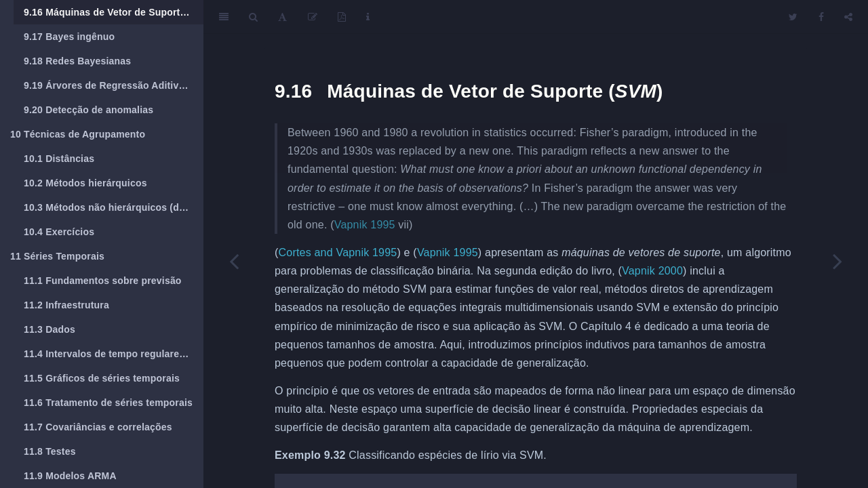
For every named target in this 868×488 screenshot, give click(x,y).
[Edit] (313, 17)
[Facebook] (821, 17)
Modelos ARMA (70, 476)
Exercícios (59, 232)
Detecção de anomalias (88, 110)
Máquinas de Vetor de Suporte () (114, 12)
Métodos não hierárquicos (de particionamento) (114, 207)
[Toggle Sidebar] (224, 17)
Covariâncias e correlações (98, 427)
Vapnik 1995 (365, 225)
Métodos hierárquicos (85, 183)
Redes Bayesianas (77, 61)
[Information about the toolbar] (368, 17)
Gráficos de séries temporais (102, 378)
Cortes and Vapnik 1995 (338, 252)
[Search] (253, 17)
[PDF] (342, 17)
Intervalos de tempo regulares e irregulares (114, 354)
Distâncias (59, 159)
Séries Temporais (57, 256)
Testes (50, 451)
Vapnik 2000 (652, 271)
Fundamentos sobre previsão (103, 281)
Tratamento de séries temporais (108, 403)
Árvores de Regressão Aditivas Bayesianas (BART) (114, 85)
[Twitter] (793, 17)
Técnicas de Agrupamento (78, 134)
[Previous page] (234, 261)
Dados (50, 329)
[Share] (848, 17)
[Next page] (837, 261)
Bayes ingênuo (69, 37)
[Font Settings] (282, 17)
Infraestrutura (66, 305)
